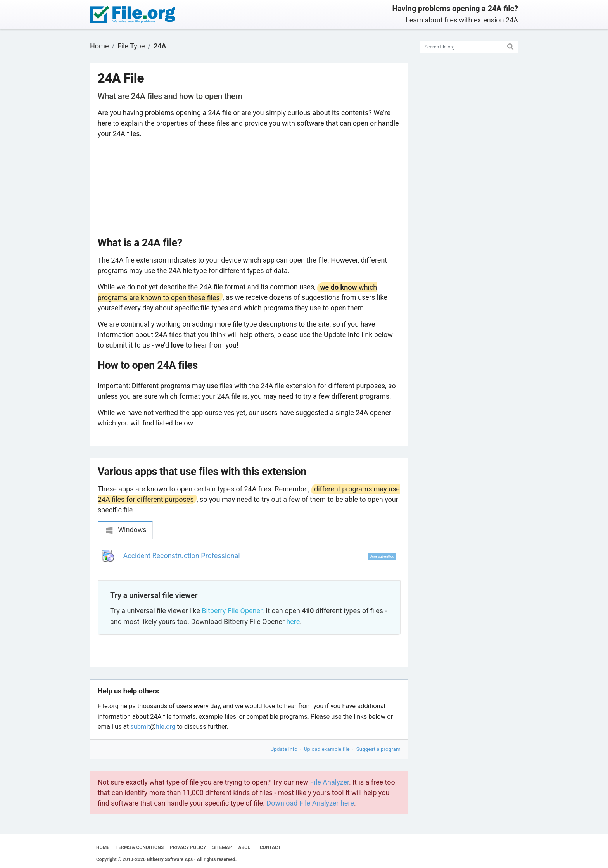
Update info (284, 749)
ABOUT (246, 847)
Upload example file (327, 749)
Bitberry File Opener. (233, 611)
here (293, 622)
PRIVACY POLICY (188, 847)
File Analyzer (330, 782)
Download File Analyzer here (310, 803)
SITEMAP (222, 847)
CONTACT (270, 847)
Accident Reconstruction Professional (182, 556)
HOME (103, 847)
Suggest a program (378, 749)
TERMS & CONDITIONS (140, 847)
